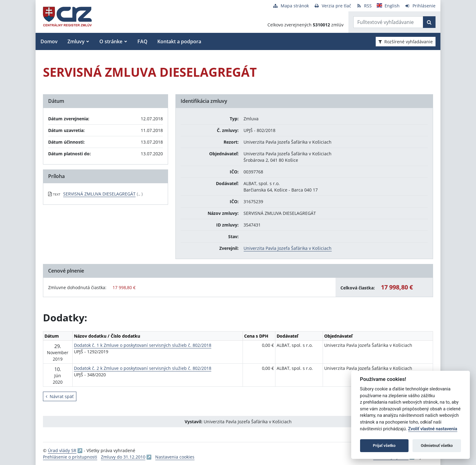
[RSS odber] (364, 6)
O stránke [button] (111, 41)
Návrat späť (60, 396)
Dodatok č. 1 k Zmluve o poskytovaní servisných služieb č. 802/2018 (143, 345)
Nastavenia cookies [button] (175, 457)
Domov (49, 41)
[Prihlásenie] (420, 6)
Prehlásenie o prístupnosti (70, 457)
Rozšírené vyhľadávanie (406, 42)
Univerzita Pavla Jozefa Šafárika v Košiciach (288, 248)
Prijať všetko (384, 446)
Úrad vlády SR (62, 450)
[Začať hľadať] (429, 22)
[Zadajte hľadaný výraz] (388, 22)
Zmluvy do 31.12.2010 (123, 457)
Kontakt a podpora (179, 41)
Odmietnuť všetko (437, 446)
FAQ (142, 41)
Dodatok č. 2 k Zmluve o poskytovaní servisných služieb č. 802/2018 (143, 368)
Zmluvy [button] (76, 41)
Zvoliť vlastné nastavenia (433, 429)
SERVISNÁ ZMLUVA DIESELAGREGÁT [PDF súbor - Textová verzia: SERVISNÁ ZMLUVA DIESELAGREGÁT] (99, 194)
